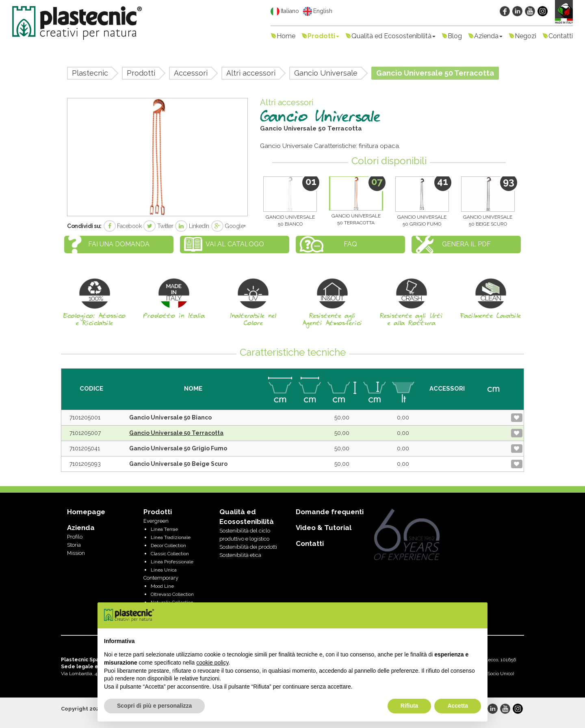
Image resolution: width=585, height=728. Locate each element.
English (318, 11)
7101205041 (85, 448)
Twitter (158, 226)
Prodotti (323, 36)
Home (286, 36)
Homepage (86, 512)
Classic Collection (170, 554)
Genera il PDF (466, 244)
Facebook (123, 226)
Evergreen (156, 521)
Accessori (191, 73)
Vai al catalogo (235, 244)
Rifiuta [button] (409, 706)
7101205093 (85, 464)
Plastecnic (90, 73)
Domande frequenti (330, 512)
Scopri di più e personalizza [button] (154, 706)
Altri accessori (251, 73)
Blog (455, 36)
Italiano (285, 11)
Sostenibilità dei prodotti (248, 547)
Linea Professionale (172, 562)
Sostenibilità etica (240, 555)
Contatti (561, 36)
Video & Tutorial (324, 528)
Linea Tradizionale (171, 537)
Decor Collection (168, 545)
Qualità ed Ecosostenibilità (393, 36)
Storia (74, 545)
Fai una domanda (119, 244)
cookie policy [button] (212, 663)
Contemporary (161, 578)
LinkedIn (192, 226)
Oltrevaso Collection (172, 594)
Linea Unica (164, 570)
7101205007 (85, 433)
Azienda (488, 36)
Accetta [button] (458, 706)
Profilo (75, 537)
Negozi (525, 36)
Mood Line (162, 586)
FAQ (350, 244)
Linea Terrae (164, 529)
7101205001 (85, 417)
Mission (76, 553)
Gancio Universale (326, 73)
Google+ (229, 226)
